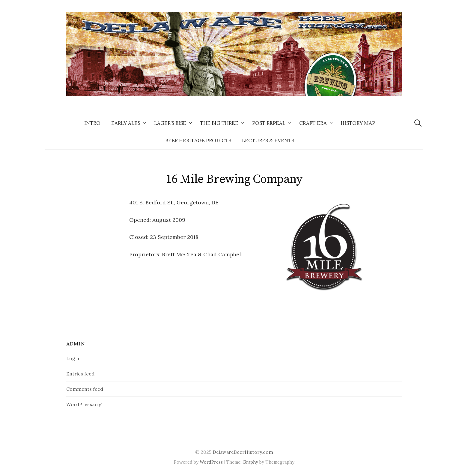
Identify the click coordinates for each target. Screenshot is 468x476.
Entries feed (80, 374)
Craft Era (313, 123)
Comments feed (85, 389)
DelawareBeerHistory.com (243, 452)
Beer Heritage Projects (198, 140)
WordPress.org (84, 404)
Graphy (250, 462)
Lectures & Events (268, 140)
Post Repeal (269, 123)
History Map (358, 123)
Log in (73, 358)
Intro (92, 123)
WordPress (211, 462)
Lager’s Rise (170, 123)
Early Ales (126, 123)
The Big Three (219, 123)
